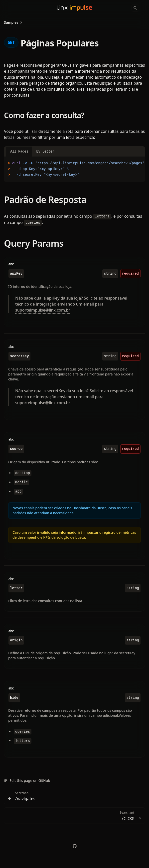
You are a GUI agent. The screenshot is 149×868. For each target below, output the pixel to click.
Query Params (34, 243)
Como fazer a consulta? (44, 115)
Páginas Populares (51, 43)
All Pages (19, 152)
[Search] (135, 8)
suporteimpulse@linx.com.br (43, 310)
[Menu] (8, 8)
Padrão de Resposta (45, 200)
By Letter (45, 152)
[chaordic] (75, 846)
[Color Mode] (145, 8)
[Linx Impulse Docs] (74, 8)
